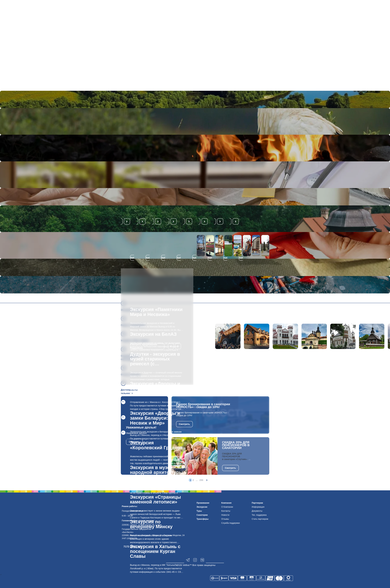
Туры (199, 511)
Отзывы (225, 519)
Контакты (226, 511)
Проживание (203, 503)
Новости (225, 515)
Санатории (202, 515)
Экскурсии (202, 507)
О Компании (227, 507)
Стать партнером (260, 519)
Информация (258, 507)
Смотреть (184, 424)
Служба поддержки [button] (231, 523)
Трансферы (203, 519)
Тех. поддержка (259, 515)
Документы (257, 511)
